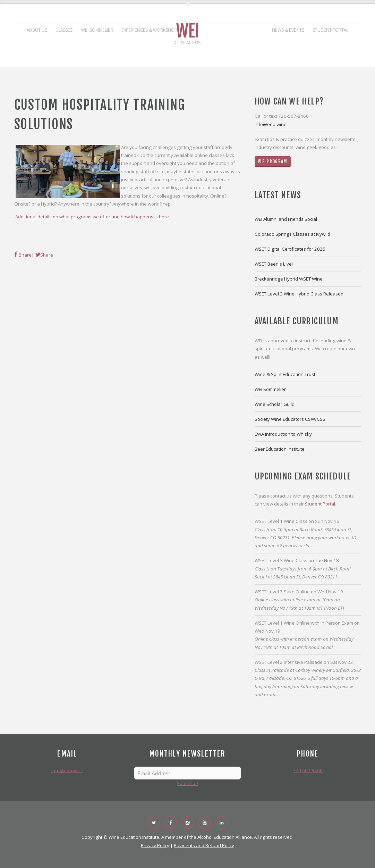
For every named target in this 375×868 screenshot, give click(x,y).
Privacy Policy (155, 845)
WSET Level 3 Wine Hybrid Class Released (299, 294)
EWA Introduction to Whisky (283, 434)
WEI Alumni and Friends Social (286, 219)
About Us (37, 30)
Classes (64, 30)
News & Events (288, 30)
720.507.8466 (308, 770)
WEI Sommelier (97, 30)
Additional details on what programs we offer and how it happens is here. (93, 217)
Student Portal (330, 30)
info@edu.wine (271, 124)
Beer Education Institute (280, 449)
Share (25, 255)
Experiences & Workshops (150, 30)
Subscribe (187, 783)
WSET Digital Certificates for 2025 (290, 249)
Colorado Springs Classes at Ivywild (292, 234)
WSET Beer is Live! (274, 264)
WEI (188, 31)
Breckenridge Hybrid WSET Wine (289, 279)
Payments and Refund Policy (204, 845)
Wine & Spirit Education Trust (285, 374)
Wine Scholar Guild (275, 404)
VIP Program (273, 161)
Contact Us (187, 43)
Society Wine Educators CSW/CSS (290, 419)
